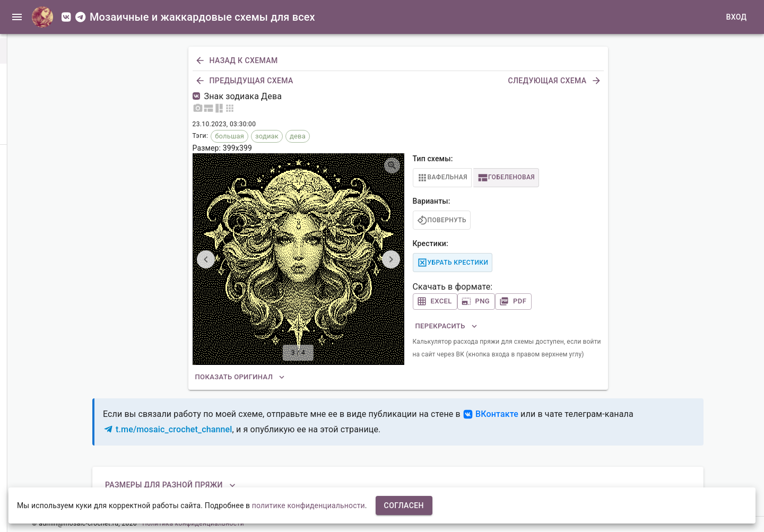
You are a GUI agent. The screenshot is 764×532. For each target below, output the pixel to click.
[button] (15, 51)
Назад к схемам (237, 61)
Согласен (404, 506)
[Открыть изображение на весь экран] (392, 165)
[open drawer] (17, 17)
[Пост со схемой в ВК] (198, 96)
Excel (435, 302)
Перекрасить (447, 326)
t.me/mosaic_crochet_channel (168, 429)
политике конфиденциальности (309, 505)
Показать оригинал (241, 377)
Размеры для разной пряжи (170, 485)
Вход (734, 17)
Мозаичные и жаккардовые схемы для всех (202, 17)
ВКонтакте (490, 414)
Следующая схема (553, 81)
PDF (513, 302)
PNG (476, 302)
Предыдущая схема (245, 81)
